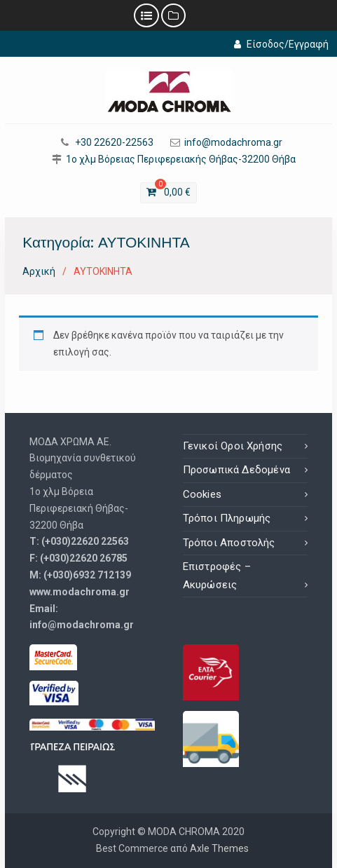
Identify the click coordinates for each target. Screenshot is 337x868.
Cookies (202, 494)
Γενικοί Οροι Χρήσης (233, 446)
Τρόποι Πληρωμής (227, 518)
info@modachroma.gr (233, 143)
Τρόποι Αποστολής (229, 543)
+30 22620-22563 (114, 143)
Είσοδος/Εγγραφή (281, 44)
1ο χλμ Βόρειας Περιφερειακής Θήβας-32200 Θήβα (181, 160)
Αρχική (39, 271)
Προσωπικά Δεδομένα (237, 470)
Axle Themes (219, 848)
